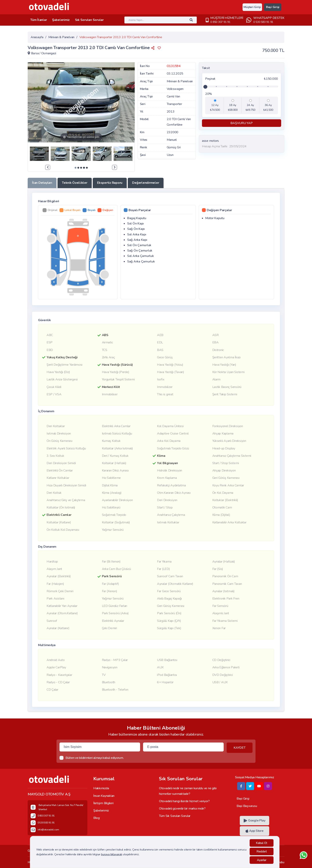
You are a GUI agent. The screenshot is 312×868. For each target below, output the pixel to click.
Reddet (262, 851)
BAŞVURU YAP (241, 123)
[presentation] (48, 167)
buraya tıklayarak (112, 854)
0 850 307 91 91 (220, 22)
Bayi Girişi (272, 7)
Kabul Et (262, 843)
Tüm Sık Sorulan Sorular (175, 816)
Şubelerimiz (62, 20)
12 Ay (215, 105)
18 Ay (233, 105)
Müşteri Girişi (251, 7)
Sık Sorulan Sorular (91, 20)
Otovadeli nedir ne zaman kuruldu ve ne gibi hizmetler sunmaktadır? (188, 791)
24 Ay (250, 105)
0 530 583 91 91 (263, 22)
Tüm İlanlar (39, 20)
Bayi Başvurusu (247, 806)
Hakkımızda (101, 788)
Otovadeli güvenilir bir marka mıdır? (182, 809)
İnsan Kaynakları (104, 796)
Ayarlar (262, 860)
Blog (97, 818)
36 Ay (268, 105)
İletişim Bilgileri (103, 803)
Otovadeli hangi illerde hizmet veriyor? (184, 801)
